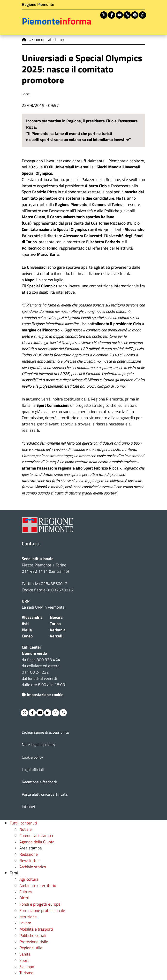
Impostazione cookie (43, 695)
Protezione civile (34, 942)
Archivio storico (33, 867)
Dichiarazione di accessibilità (45, 732)
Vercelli (57, 636)
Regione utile (31, 948)
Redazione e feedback (39, 782)
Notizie (26, 829)
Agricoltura (29, 879)
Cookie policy (32, 757)
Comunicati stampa (36, 836)
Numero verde (34, 653)
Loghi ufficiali (33, 769)
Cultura (26, 892)
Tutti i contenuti (23, 823)
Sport (24, 960)
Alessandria (32, 617)
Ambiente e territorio (38, 886)
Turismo (26, 973)
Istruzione (28, 917)
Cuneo (27, 636)
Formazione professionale (42, 910)
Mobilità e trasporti (36, 929)
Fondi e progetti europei (40, 904)
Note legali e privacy (38, 745)
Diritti (24, 898)
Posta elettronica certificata (45, 794)
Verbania (58, 630)
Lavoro (25, 923)
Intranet (29, 807)
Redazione (29, 854)
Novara (56, 617)
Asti (25, 624)
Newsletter (29, 861)
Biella (27, 630)
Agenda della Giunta (37, 842)
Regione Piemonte (38, 4)
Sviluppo (27, 967)
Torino (55, 624)
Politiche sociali (33, 935)
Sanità (25, 954)
